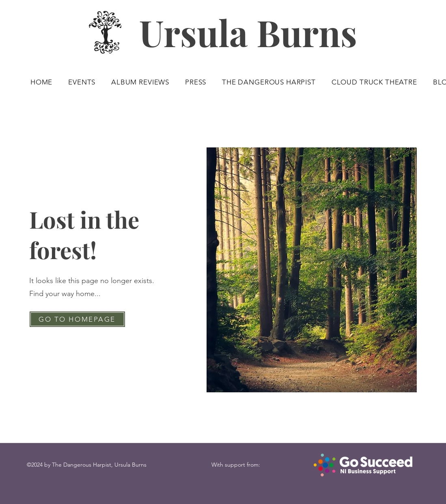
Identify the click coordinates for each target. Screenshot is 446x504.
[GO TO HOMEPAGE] (77, 319)
